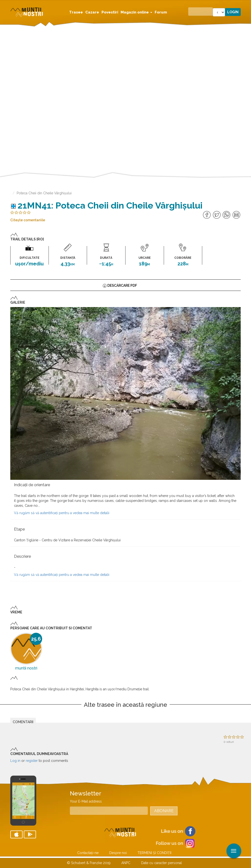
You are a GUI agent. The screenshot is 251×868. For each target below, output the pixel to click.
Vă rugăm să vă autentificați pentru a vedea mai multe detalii (62, 513)
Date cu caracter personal (162, 863)
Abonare (164, 811)
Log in (15, 761)
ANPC (126, 863)
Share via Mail (236, 215)
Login (233, 12)
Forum (161, 12)
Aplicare (247, 4)
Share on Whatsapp (227, 215)
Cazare (92, 12)
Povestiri (110, 12)
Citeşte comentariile (28, 220)
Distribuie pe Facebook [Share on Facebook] (207, 215)
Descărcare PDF (122, 285)
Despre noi (118, 853)
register (32, 761)
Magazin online (136, 12)
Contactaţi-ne (88, 853)
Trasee (76, 12)
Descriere (22, 556)
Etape (19, 529)
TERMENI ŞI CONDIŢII (154, 853)
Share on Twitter (217, 215)
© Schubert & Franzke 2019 (89, 863)
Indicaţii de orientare (32, 485)
